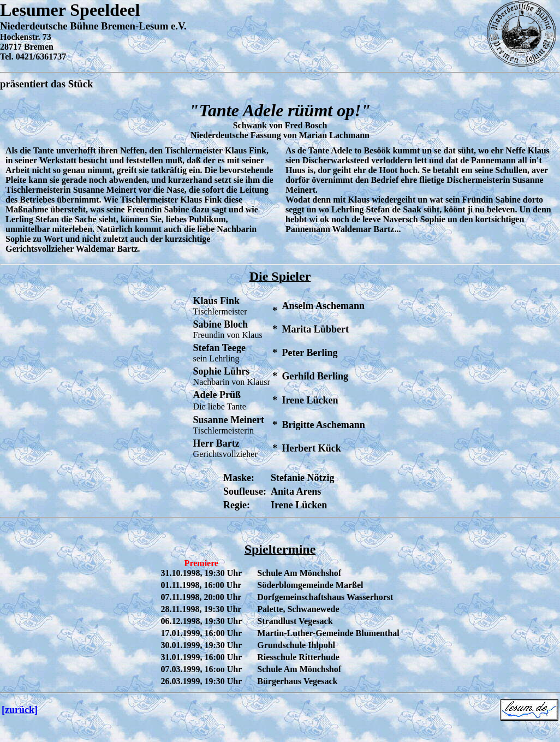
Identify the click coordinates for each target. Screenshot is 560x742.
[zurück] (20, 710)
